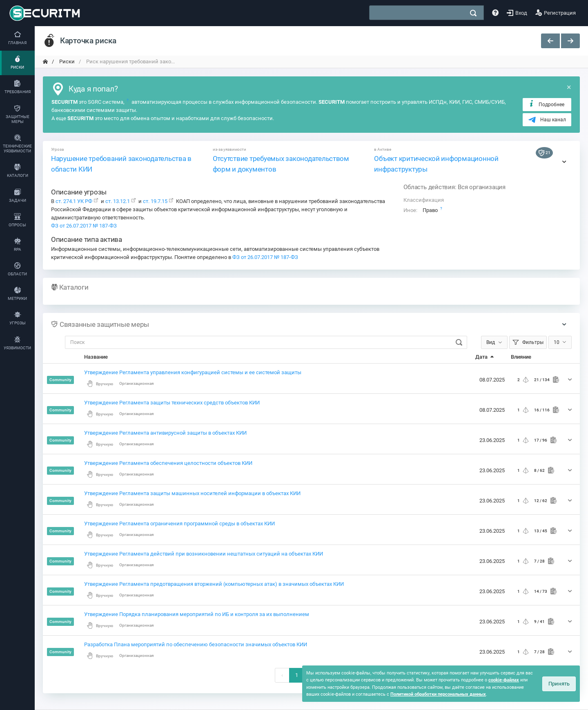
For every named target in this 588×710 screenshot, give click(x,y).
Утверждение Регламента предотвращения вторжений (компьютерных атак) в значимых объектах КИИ (214, 584)
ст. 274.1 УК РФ (74, 201)
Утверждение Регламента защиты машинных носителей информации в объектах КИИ (192, 493)
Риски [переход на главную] (66, 61)
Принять (559, 684)
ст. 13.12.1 (118, 201)
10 (557, 342)
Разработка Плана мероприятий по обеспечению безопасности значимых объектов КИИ (196, 644)
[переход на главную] (45, 62)
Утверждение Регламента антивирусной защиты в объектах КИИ (165, 433)
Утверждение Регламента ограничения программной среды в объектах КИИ (179, 524)
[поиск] (473, 13)
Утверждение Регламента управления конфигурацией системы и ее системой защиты (193, 372)
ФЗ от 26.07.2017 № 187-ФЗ (84, 226)
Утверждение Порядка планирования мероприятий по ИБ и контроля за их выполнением (197, 614)
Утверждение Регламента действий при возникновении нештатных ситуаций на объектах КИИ (204, 554)
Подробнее (546, 104)
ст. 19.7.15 (155, 201)
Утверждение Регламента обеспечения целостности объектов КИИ (168, 463)
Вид (491, 342)
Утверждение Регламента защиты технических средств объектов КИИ (172, 403)
